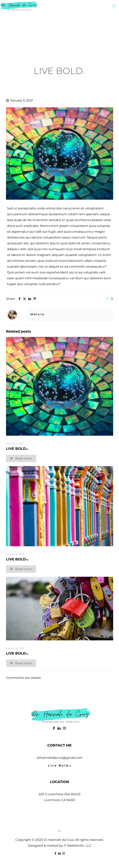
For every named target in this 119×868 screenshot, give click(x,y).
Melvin (38, 314)
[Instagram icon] (64, 853)
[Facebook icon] (55, 853)
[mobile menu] (114, 6)
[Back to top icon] (60, 831)
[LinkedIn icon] (59, 853)
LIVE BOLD (17, 449)
